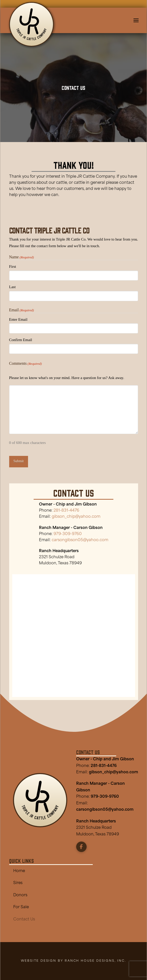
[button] (136, 20)
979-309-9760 (68, 534)
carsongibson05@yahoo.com (80, 540)
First (13, 267)
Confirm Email (21, 340)
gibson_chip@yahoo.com (113, 772)
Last (12, 287)
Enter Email (18, 319)
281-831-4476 (104, 766)
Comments (25, 364)
